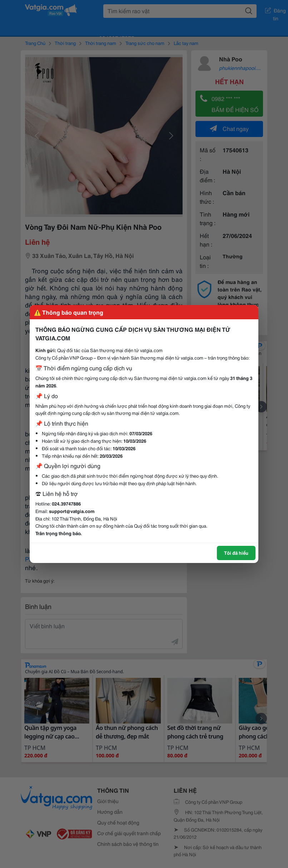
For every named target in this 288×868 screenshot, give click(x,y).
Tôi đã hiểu (236, 553)
